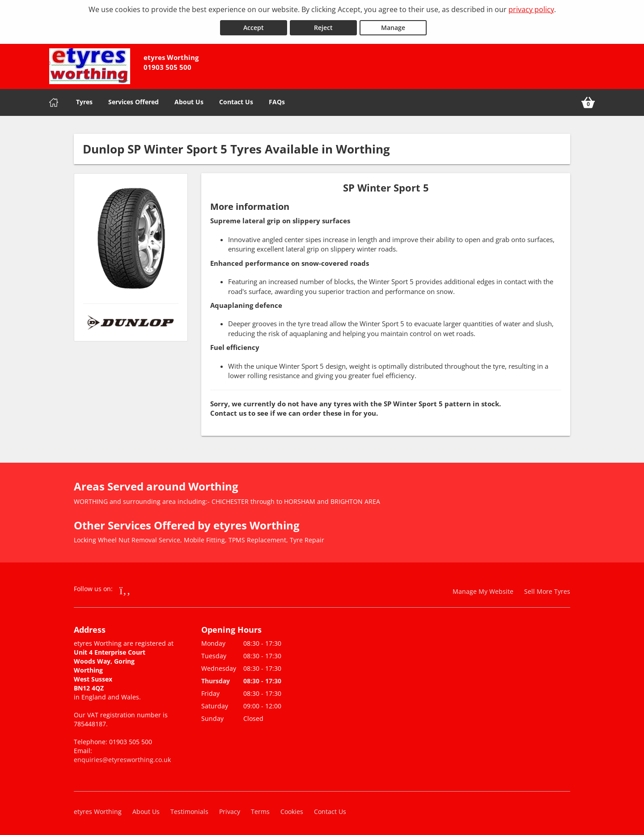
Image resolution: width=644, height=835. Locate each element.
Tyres (84, 100)
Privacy (230, 810)
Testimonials (189, 810)
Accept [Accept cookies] (254, 26)
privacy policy (531, 9)
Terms (260, 810)
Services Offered (133, 100)
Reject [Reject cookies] (323, 26)
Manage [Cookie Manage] (393, 26)
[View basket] (588, 101)
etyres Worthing (98, 810)
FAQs (277, 100)
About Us (189, 100)
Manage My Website (483, 590)
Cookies (292, 810)
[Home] (54, 101)
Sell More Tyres (547, 590)
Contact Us (236, 100)
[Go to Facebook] (125, 588)
